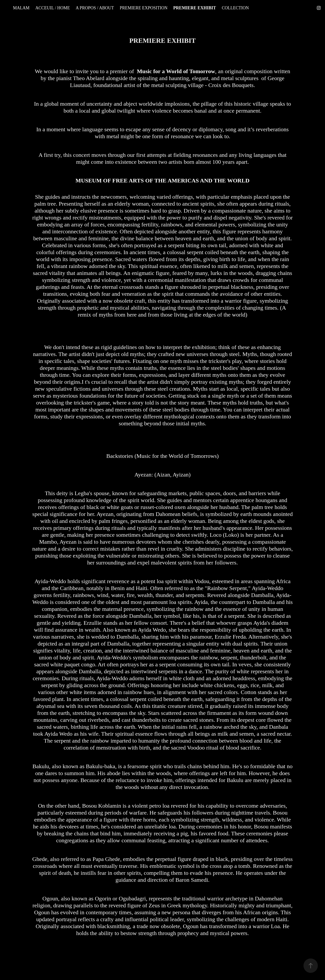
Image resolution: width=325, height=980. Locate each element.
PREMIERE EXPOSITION (144, 8)
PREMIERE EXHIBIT (195, 8)
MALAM (21, 8)
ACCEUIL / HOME (53, 8)
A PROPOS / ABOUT (95, 8)
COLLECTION (235, 8)
